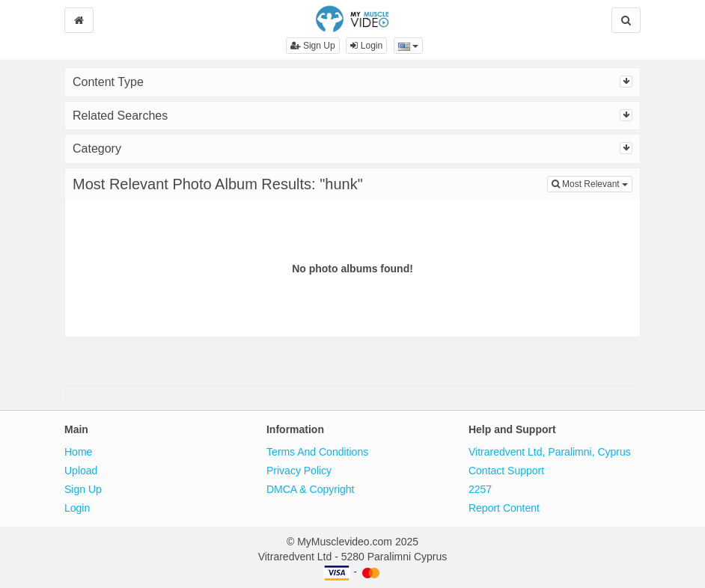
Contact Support (506, 471)
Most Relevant (592, 183)
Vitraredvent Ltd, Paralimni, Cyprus (550, 452)
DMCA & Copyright (310, 489)
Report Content (504, 508)
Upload (81, 471)
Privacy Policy (299, 471)
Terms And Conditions (317, 452)
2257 (480, 489)
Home (78, 452)
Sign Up (313, 46)
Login (366, 46)
